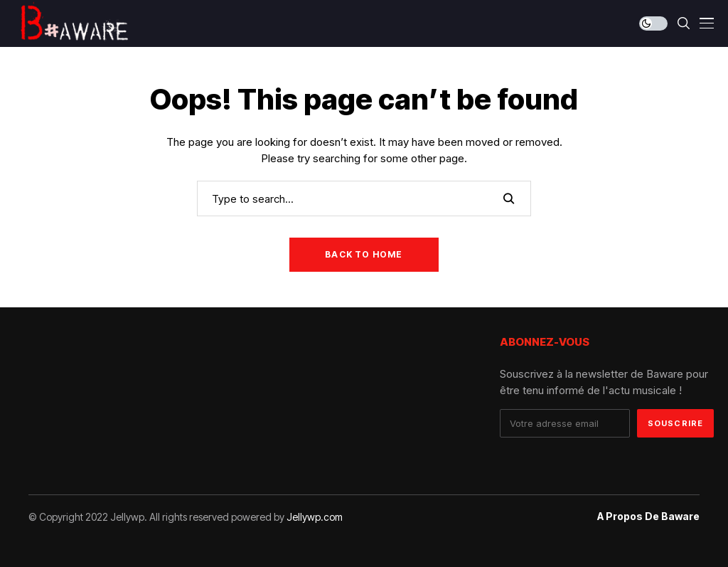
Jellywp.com (315, 517)
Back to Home (364, 254)
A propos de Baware (648, 516)
